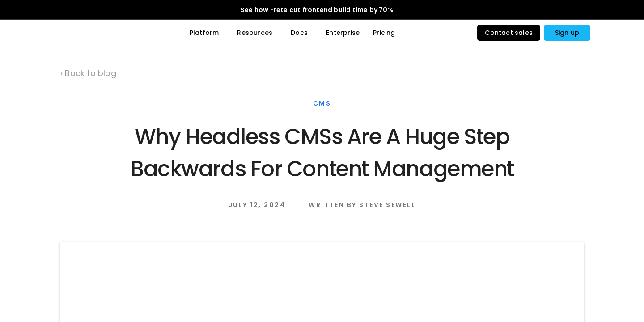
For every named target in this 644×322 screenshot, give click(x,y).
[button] (567, 35)
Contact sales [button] (509, 35)
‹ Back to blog (88, 73)
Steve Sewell (387, 268)
